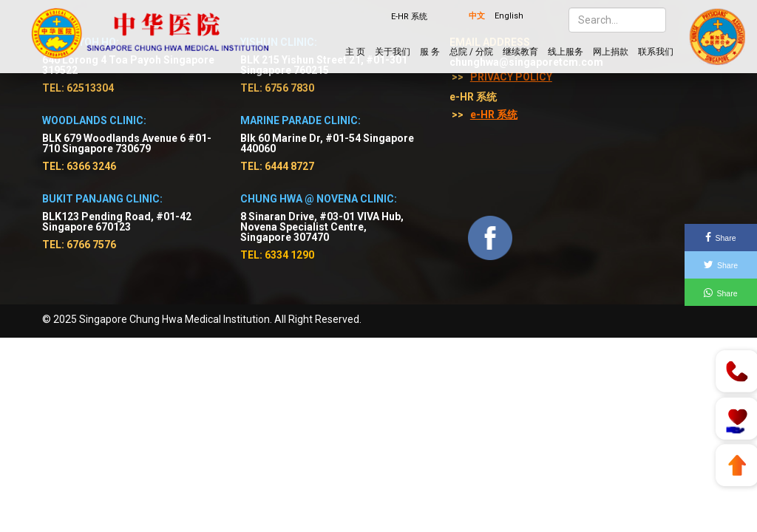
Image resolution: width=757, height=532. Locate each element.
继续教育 (520, 52)
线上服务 (566, 52)
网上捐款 (611, 52)
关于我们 (393, 52)
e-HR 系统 (494, 115)
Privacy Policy (511, 77)
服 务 (430, 52)
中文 (477, 16)
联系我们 (656, 52)
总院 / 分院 (471, 52)
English (509, 16)
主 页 (355, 52)
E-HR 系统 (409, 17)
